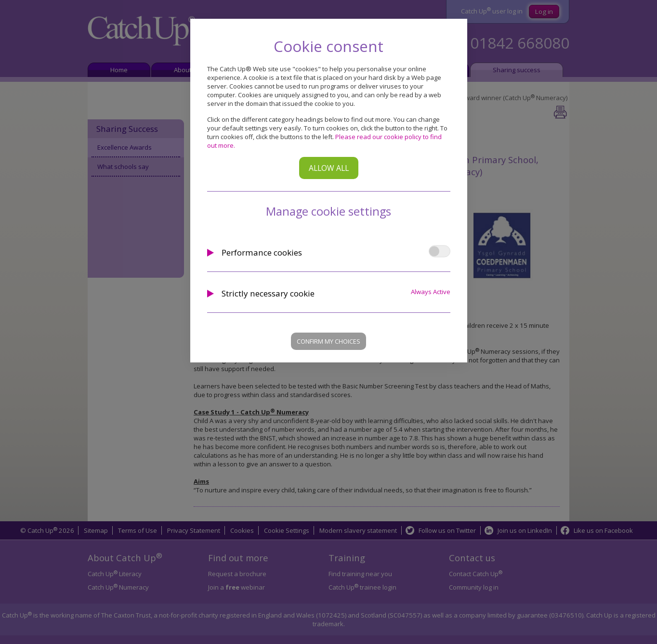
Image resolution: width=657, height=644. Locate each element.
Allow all (329, 168)
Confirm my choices (328, 341)
